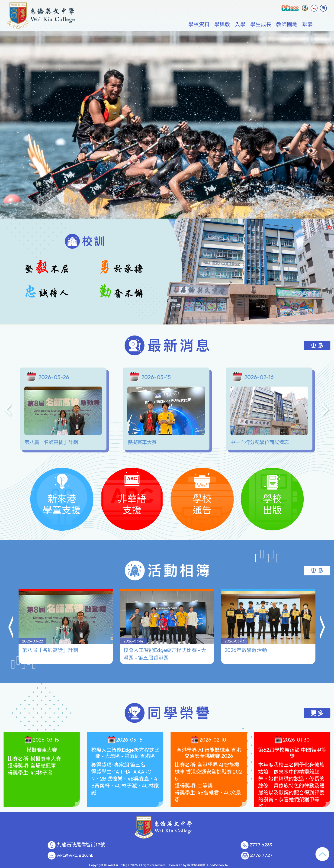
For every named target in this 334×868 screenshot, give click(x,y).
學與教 (222, 24)
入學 (240, 24)
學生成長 (261, 24)
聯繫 (308, 24)
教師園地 (287, 24)
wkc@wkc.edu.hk (75, 855)
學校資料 (199, 24)
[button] (11, 628)
